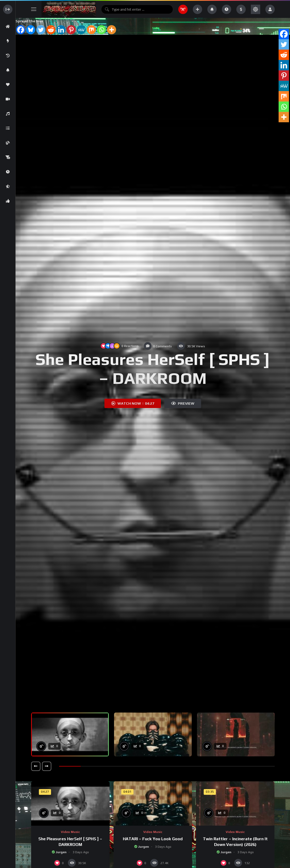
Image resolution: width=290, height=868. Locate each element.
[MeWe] (81, 30)
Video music (70, 832)
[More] (112, 30)
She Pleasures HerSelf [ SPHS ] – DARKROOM (153, 369)
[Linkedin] (61, 30)
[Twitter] (41, 30)
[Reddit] (51, 30)
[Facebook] (21, 30)
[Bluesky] (31, 30)
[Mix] (91, 30)
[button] (36, 766)
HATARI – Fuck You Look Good (153, 839)
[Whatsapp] (101, 30)
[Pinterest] (71, 30)
